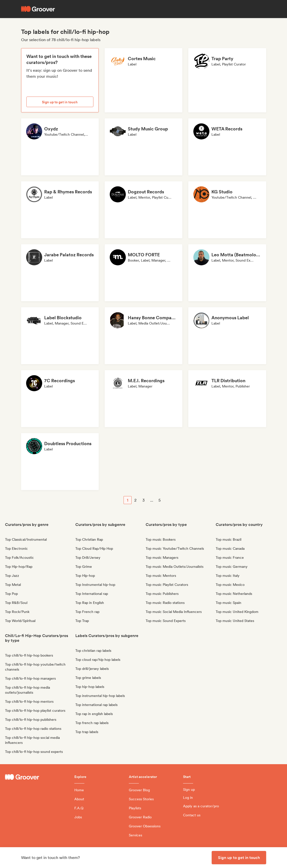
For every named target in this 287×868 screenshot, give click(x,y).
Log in (188, 798)
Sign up (189, 790)
